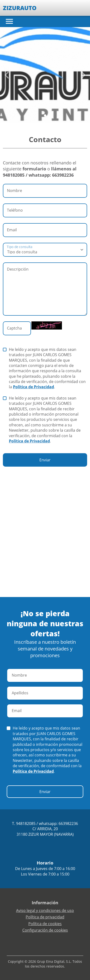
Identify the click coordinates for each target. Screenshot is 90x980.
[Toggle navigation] (9, 21)
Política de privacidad (45, 917)
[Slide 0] (45, 116)
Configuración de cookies (45, 930)
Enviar (45, 460)
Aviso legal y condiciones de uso (45, 910)
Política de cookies (45, 924)
